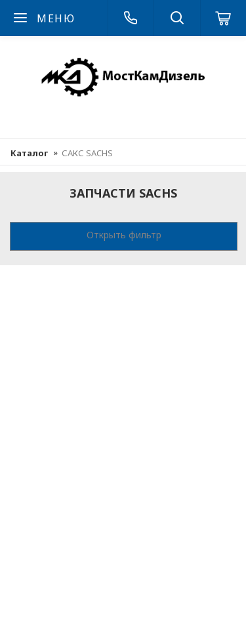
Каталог (29, 153)
